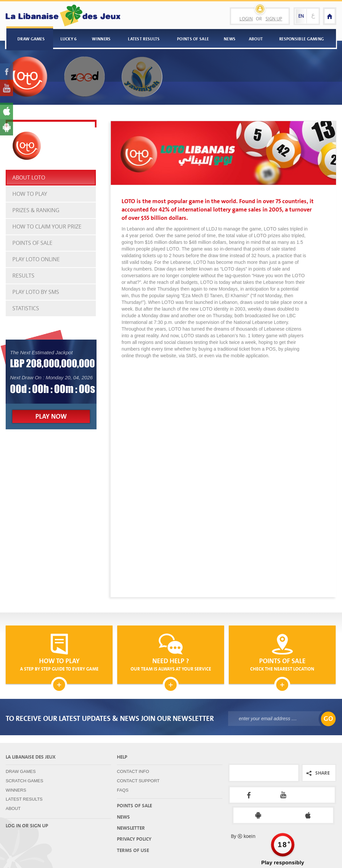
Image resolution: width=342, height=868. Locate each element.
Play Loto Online (36, 259)
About (256, 39)
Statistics (26, 308)
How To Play (30, 194)
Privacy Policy (134, 839)
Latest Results (144, 39)
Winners (101, 39)
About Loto (29, 177)
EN (301, 16)
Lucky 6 (69, 39)
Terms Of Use (133, 850)
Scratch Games (24, 781)
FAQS (123, 790)
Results (23, 276)
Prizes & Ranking (36, 210)
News (230, 39)
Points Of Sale (193, 39)
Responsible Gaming (302, 39)
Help (122, 757)
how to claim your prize (47, 227)
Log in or (17, 826)
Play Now (51, 416)
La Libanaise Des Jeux (31, 757)
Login (246, 19)
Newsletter (131, 828)
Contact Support (138, 781)
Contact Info (133, 771)
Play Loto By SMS (36, 292)
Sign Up (274, 19)
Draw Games (31, 39)
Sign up (39, 826)
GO (328, 719)
